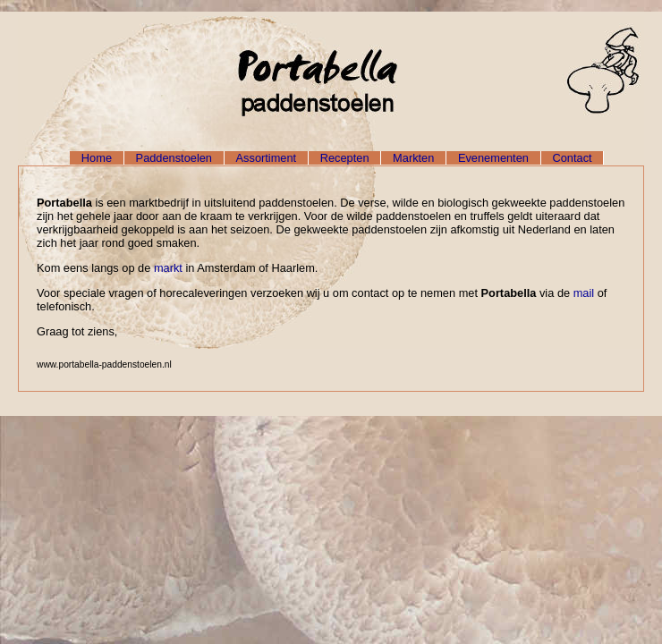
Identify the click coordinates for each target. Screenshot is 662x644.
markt (168, 268)
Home (97, 158)
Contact (573, 158)
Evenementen (493, 158)
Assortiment (267, 158)
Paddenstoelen (174, 158)
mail (584, 293)
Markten (413, 158)
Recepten (345, 158)
